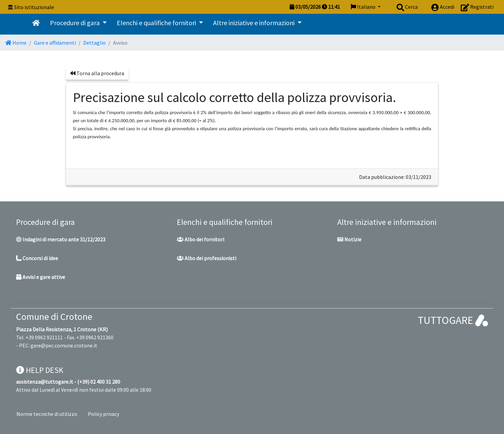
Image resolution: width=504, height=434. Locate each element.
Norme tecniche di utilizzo (47, 414)
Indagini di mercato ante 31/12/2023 (61, 239)
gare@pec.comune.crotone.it (64, 345)
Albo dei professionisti (207, 258)
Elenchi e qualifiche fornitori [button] (157, 23)
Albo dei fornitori (200, 239)
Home (16, 43)
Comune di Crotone (54, 317)
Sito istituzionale (34, 7)
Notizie (349, 239)
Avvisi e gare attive (41, 277)
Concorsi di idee (37, 258)
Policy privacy (104, 414)
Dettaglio (94, 43)
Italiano (364, 7)
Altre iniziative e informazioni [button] (255, 23)
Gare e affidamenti (55, 43)
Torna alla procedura (97, 73)
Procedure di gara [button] (75, 23)
